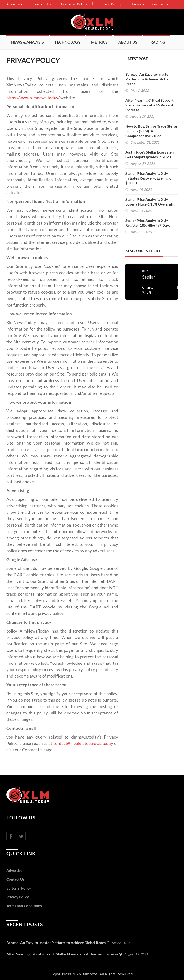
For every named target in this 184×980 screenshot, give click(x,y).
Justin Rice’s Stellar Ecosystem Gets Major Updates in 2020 (150, 155)
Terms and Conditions (150, 4)
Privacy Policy (109, 4)
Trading (157, 42)
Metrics (99, 42)
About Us (128, 42)
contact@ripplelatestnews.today (83, 743)
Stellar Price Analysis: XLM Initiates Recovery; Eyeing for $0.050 (149, 178)
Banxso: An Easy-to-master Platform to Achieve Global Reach (148, 79)
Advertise (15, 4)
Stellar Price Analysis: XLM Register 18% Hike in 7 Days (148, 223)
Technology (67, 42)
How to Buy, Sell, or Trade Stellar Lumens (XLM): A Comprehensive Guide (152, 131)
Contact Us (42, 4)
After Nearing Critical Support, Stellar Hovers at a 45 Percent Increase (150, 105)
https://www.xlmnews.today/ (33, 98)
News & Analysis (27, 42)
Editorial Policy (74, 4)
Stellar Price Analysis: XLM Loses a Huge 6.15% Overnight (150, 202)
